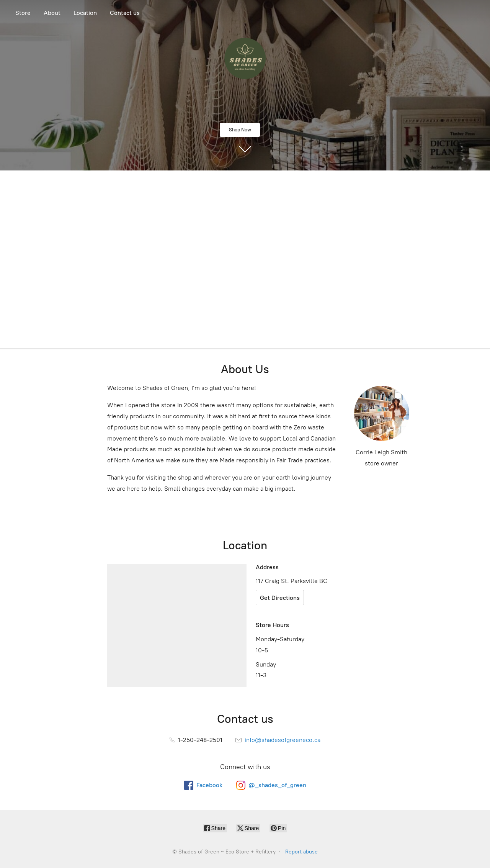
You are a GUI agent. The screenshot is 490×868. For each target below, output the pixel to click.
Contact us (125, 13)
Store (23, 13)
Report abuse (301, 852)
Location (85, 13)
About (52, 13)
